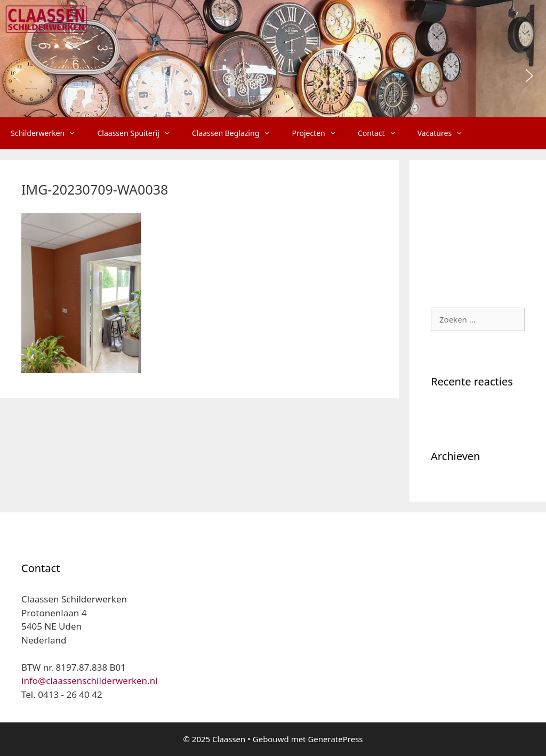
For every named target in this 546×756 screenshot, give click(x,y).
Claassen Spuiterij (139, 133)
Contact (382, 133)
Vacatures (446, 133)
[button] (17, 76)
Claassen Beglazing (236, 133)
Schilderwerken (49, 133)
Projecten (319, 133)
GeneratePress (335, 739)
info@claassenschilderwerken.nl (90, 681)
